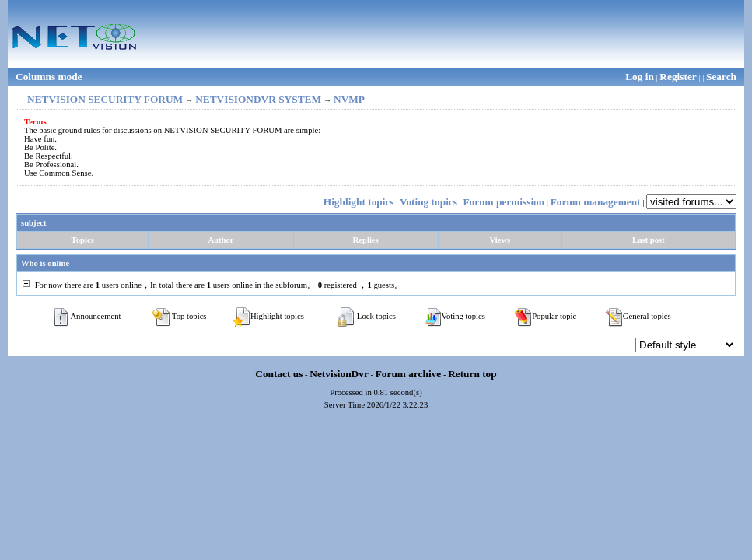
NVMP (349, 99)
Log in (640, 77)
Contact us (279, 374)
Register (678, 77)
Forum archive (409, 374)
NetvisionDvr (339, 374)
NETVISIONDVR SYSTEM (258, 99)
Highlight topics (359, 202)
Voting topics (428, 202)
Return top (472, 374)
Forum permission (504, 202)
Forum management (596, 202)
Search (721, 77)
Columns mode (49, 77)
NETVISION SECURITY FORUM (105, 99)
